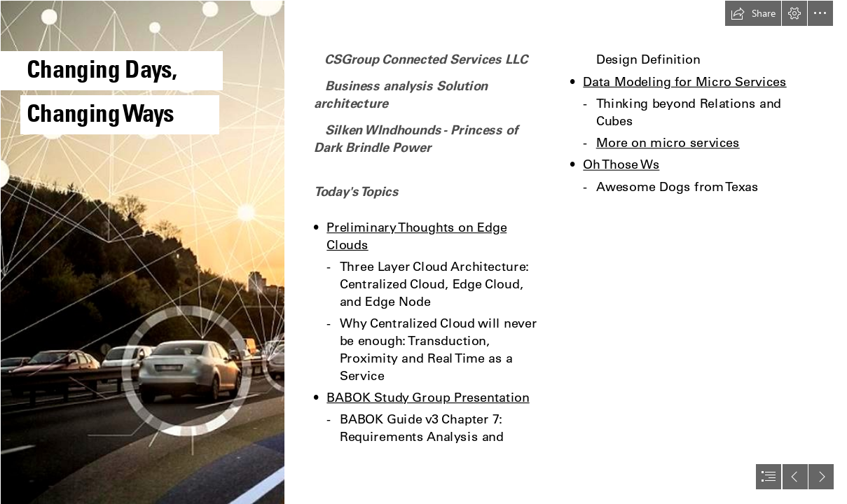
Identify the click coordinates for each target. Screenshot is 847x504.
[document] (423, 252)
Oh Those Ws (621, 164)
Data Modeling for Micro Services (684, 81)
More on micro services (668, 142)
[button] (753, 13)
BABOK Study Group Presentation (428, 397)
